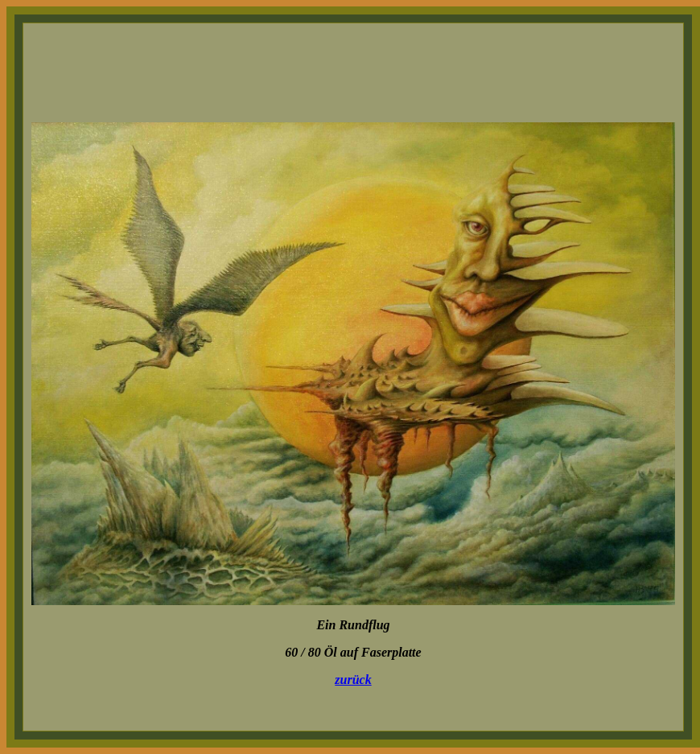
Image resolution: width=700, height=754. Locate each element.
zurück (353, 680)
